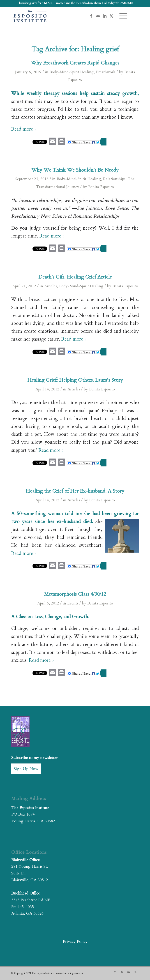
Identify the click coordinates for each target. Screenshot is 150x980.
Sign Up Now (26, 769)
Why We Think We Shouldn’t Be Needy (75, 170)
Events (73, 603)
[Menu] (121, 16)
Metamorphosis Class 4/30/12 (75, 594)
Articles (51, 286)
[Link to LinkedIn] (105, 16)
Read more (25, 129)
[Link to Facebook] (91, 16)
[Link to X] (111, 16)
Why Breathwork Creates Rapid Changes (75, 63)
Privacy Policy (75, 942)
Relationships (114, 179)
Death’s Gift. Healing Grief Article (75, 277)
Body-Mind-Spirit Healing (72, 72)
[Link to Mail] (98, 16)
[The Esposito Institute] (62, 16)
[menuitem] (121, 16)
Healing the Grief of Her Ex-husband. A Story (75, 491)
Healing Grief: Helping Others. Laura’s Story (75, 380)
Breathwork (106, 72)
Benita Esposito (101, 187)
